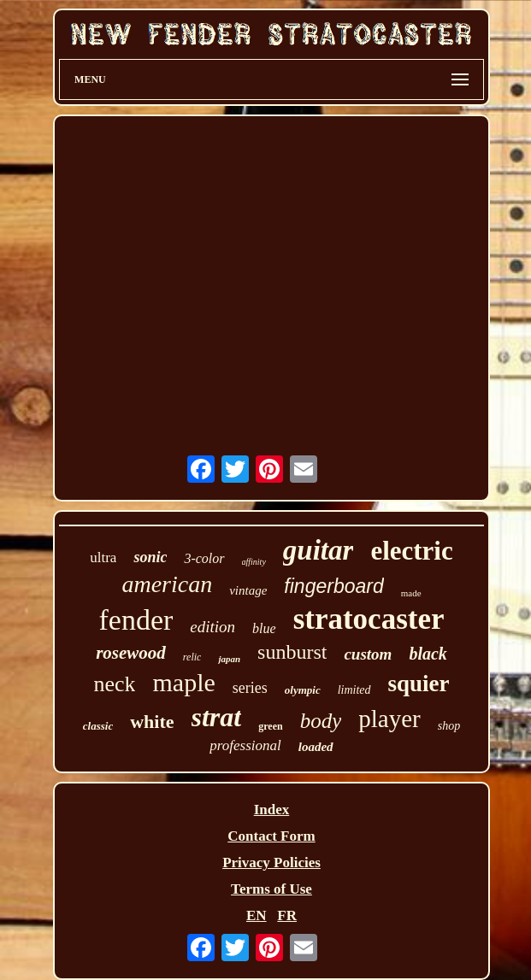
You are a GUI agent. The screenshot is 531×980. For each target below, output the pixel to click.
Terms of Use (271, 889)
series (250, 688)
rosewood (131, 653)
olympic (303, 690)
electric (411, 551)
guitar (319, 550)
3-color (204, 558)
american (167, 584)
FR (287, 915)
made (411, 593)
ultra (103, 557)
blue (264, 628)
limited (354, 690)
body (321, 721)
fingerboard (333, 586)
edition (212, 627)
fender (136, 620)
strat (217, 717)
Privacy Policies (271, 863)
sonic (150, 557)
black (428, 654)
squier (419, 684)
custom (368, 654)
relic (192, 657)
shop (449, 726)
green (270, 726)
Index (272, 810)
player (389, 719)
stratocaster (369, 619)
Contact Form (271, 836)
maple (183, 682)
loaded (316, 747)
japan (229, 659)
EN (257, 915)
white (152, 722)
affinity (254, 562)
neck (114, 684)
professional (245, 745)
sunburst (292, 652)
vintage (248, 590)
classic (98, 726)
